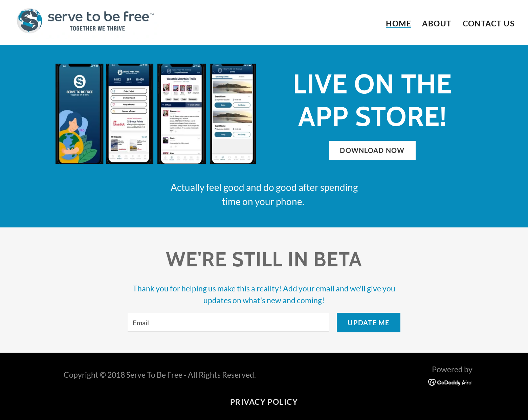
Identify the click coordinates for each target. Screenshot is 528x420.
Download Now (372, 150)
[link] (86, 21)
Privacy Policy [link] (264, 402)
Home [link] (399, 24)
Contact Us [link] (489, 23)
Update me (368, 323)
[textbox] (228, 323)
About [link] (437, 23)
